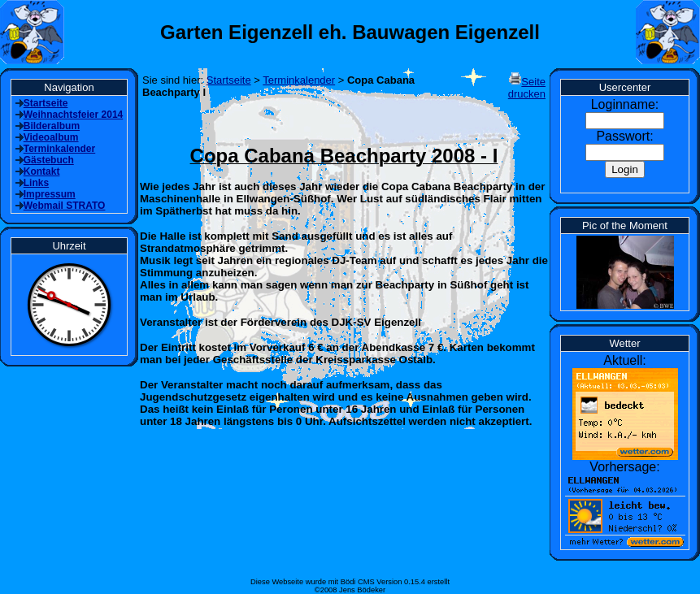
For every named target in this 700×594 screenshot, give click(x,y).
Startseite (229, 80)
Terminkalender (299, 80)
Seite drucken (527, 88)
